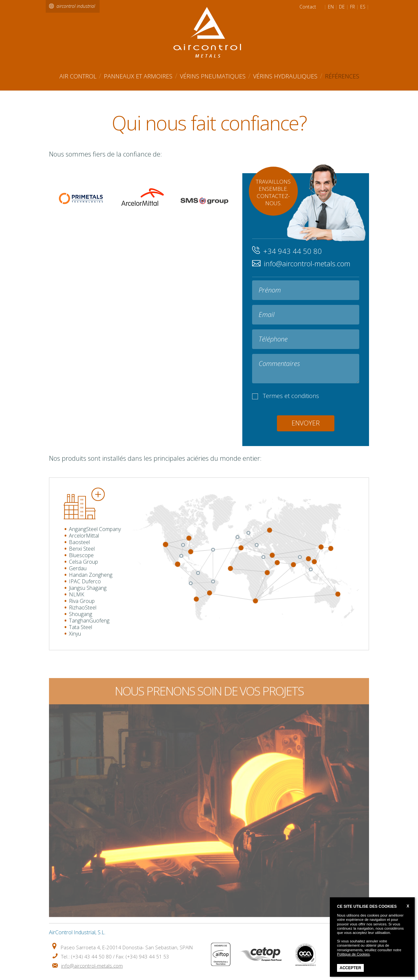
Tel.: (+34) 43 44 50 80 (86, 956)
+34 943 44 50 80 (293, 251)
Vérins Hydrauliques (285, 76)
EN (331, 7)
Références (342, 76)
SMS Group (204, 217)
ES (363, 7)
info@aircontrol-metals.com (307, 263)
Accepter (350, 968)
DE (342, 7)
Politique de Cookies (353, 954)
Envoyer (306, 423)
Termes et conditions (291, 396)
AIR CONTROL (78, 76)
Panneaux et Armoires (138, 76)
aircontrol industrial (76, 6)
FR (353, 7)
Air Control (209, 33)
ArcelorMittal (142, 201)
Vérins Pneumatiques (213, 76)
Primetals (80, 199)
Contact (308, 7)
